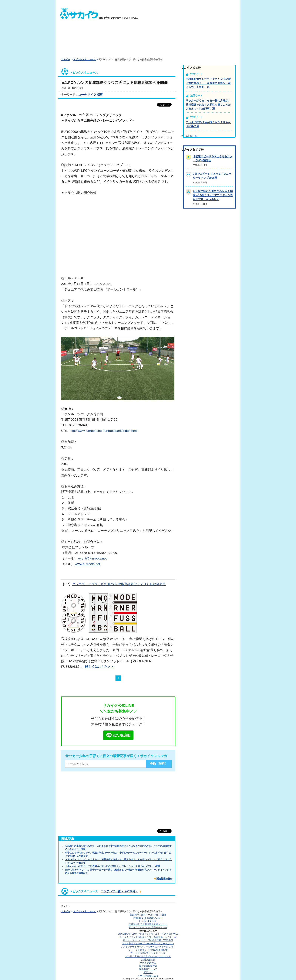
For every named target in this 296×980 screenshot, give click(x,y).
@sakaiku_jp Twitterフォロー (148, 918)
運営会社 (148, 972)
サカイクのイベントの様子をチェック (148, 927)
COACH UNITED (148, 934)
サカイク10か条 (148, 963)
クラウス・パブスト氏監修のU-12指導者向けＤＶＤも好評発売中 (119, 584)
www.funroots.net (87, 564)
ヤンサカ (148, 956)
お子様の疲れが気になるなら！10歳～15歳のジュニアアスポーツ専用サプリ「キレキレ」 (213, 195)
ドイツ (92, 95)
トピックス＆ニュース (84, 60)
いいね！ (148, 921)
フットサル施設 (148, 953)
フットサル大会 (148, 950)
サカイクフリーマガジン (148, 940)
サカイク (66, 60)
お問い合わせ (148, 960)
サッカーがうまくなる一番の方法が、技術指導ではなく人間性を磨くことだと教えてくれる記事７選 (208, 105)
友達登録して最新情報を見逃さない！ (148, 924)
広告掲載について (148, 969)
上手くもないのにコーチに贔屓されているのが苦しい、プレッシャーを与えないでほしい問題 (113, 866)
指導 (100, 95)
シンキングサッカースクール (148, 947)
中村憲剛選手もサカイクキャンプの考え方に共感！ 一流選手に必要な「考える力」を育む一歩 (208, 83)
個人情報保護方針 (148, 966)
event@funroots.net (92, 558)
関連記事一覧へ (164, 879)
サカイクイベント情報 (148, 937)
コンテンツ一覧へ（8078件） (119, 891)
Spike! (148, 944)
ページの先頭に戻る (148, 976)
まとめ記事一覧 (189, 136)
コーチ (82, 95)
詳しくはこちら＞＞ (100, 667)
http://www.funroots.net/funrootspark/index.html (104, 431)
